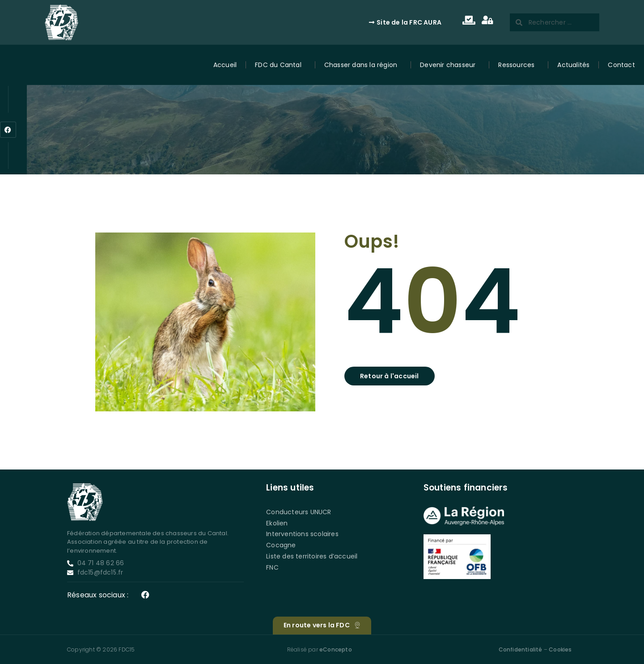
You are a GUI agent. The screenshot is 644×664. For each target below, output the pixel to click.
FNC (272, 567)
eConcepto (336, 649)
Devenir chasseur (450, 65)
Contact (621, 65)
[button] (390, 376)
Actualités (573, 65)
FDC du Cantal (280, 65)
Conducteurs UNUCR (299, 512)
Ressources (519, 65)
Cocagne (281, 545)
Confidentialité (521, 649)
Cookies (560, 649)
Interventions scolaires (302, 534)
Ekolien (277, 523)
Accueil (225, 65)
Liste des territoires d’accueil (312, 556)
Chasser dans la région (363, 65)
